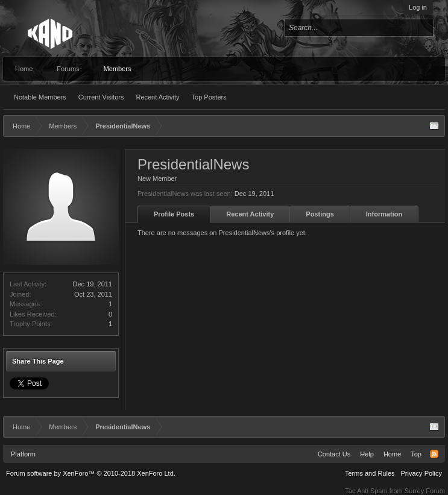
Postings (320, 214)
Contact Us (334, 454)
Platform (23, 454)
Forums (68, 69)
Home (24, 69)
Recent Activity (157, 97)
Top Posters (209, 97)
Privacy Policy (421, 473)
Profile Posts (174, 214)
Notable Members (40, 97)
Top (416, 454)
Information (384, 214)
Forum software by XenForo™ (91, 473)
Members (118, 69)
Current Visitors (101, 97)
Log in (418, 7)
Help (367, 454)
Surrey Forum (425, 491)
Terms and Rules (370, 473)
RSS (434, 454)
